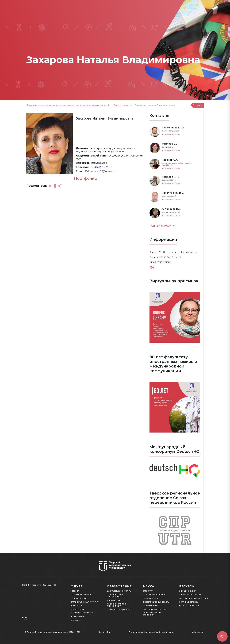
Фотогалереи (77, 617)
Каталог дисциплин (189, 606)
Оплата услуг (77, 609)
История (75, 591)
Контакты (76, 620)
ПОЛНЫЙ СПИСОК (161, 226)
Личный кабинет (187, 591)
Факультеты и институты (119, 591)
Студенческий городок (82, 613)
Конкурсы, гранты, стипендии (152, 614)
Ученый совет (78, 606)
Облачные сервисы (189, 602)
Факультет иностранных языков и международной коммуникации (67, 105)
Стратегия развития (81, 595)
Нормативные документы (120, 610)
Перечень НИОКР (151, 606)
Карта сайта (104, 632)
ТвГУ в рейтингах (79, 598)
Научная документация (155, 609)
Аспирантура (113, 600)
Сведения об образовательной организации (151, 632)
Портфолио (86, 178)
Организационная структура (85, 602)
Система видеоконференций (194, 598)
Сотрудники (121, 105)
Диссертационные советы (156, 602)
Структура (148, 591)
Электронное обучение (191, 595)
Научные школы (151, 598)
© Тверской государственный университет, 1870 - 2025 (52, 632)
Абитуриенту (199, 632)
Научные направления (155, 595)
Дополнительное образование (115, 596)
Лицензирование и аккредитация (116, 605)
